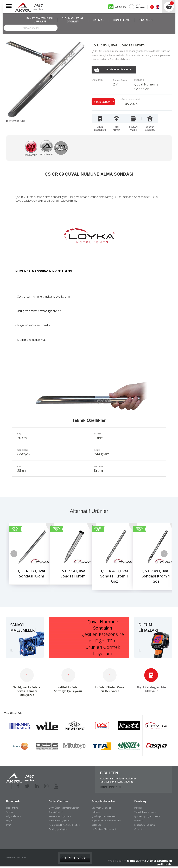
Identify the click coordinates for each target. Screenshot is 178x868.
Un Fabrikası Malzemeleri (104, 829)
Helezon (96, 812)
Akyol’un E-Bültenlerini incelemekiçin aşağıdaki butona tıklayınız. (118, 780)
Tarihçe (10, 812)
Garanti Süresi (120, 80)
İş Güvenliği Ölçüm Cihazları (148, 816)
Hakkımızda (13, 801)
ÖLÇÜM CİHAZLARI (73, 20)
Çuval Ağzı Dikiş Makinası (104, 816)
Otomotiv (139, 829)
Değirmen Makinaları (102, 808)
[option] (27, 556)
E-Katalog (140, 801)
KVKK (9, 825)
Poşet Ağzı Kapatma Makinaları (106, 821)
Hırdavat (139, 821)
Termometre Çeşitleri (59, 821)
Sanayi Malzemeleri (103, 801)
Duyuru (10, 821)
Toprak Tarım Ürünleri (145, 812)
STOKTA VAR (15, 529)
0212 (138, 7)
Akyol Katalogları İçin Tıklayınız (151, 689)
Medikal (138, 808)
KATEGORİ (139, 80)
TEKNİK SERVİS (121, 20)
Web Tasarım (117, 861)
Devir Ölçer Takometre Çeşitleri (64, 808)
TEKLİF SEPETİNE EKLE (113, 70)
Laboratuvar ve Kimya (145, 825)
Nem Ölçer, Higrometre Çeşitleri (64, 825)
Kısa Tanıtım (12, 808)
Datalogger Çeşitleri (58, 829)
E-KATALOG (146, 20)
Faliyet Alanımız (14, 816)
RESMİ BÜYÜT (16, 121)
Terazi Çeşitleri (56, 812)
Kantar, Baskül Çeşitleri (60, 816)
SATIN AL (98, 20)
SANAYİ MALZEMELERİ (40, 20)
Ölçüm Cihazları (58, 801)
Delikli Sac (96, 825)
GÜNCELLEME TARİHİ (130, 100)
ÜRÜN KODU (97, 80)
